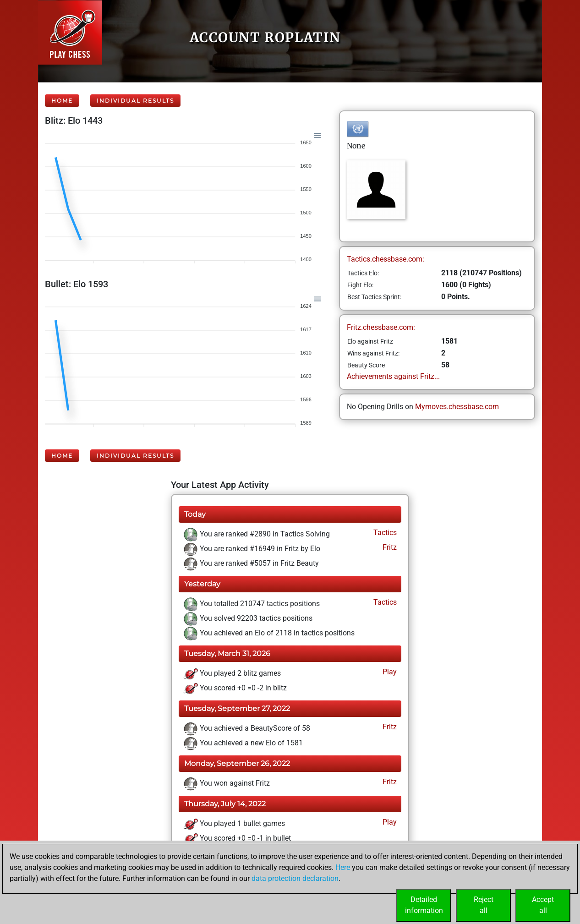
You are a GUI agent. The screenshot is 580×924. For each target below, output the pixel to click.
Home (62, 101)
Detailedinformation (424, 905)
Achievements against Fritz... (393, 376)
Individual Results (135, 101)
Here (343, 867)
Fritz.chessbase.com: (381, 327)
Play (389, 672)
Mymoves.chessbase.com (457, 407)
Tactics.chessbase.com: (386, 259)
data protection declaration (295, 878)
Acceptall (543, 905)
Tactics (384, 533)
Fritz (389, 547)
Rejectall (484, 905)
